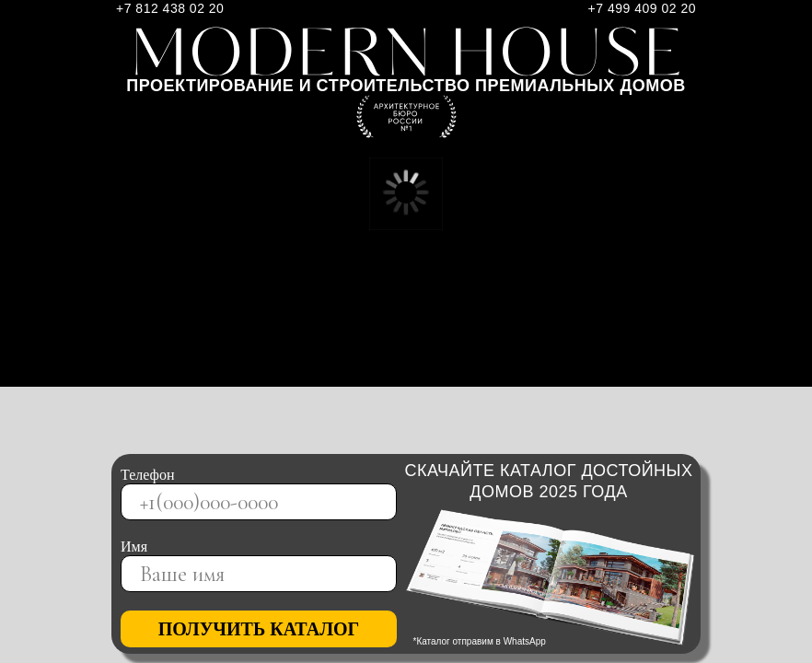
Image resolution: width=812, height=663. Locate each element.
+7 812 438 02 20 (170, 8)
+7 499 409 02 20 (642, 8)
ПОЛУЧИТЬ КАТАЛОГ (259, 629)
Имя (134, 547)
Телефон (147, 475)
